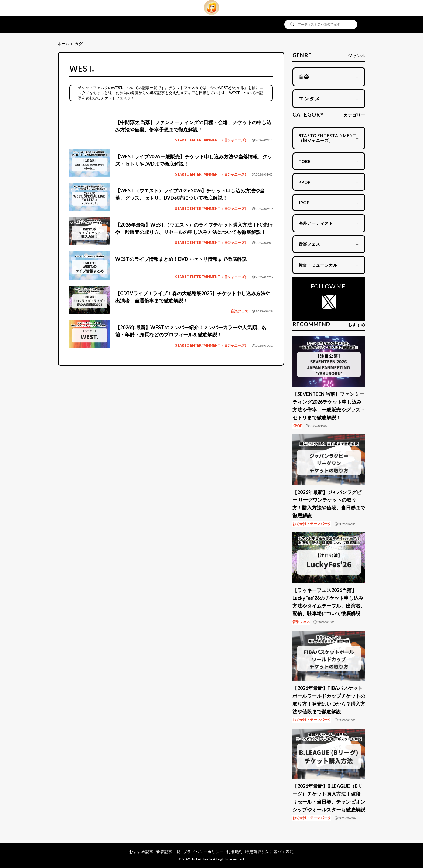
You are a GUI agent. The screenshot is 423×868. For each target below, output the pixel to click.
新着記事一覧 (168, 852)
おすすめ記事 (141, 852)
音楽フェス (239, 311)
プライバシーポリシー (203, 852)
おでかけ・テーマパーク (312, 524)
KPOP (297, 426)
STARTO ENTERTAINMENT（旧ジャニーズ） (212, 140)
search (292, 25)
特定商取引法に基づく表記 (270, 852)
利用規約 (234, 852)
